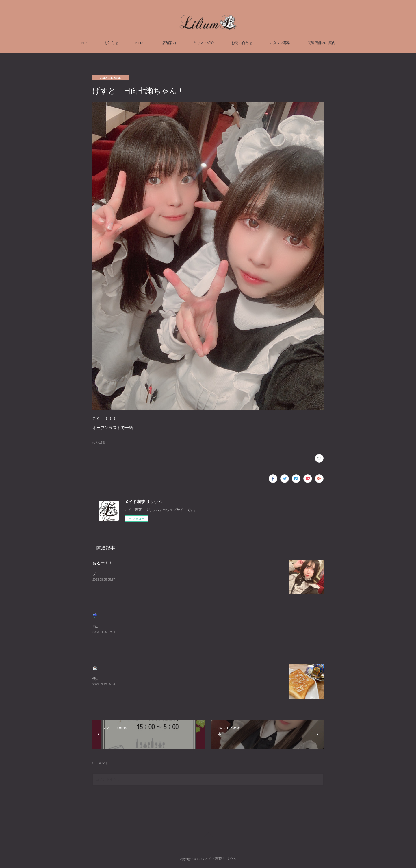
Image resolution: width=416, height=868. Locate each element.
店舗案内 (169, 43)
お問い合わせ (242, 43)
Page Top (208, 836)
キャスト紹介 (204, 43)
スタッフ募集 (280, 43)
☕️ (95, 668)
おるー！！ (103, 563)
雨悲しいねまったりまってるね (117, 626)
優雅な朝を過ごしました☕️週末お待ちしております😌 (135, 679)
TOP (84, 43)
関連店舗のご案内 (322, 43)
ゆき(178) (99, 443)
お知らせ (111, 43)
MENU (140, 43)
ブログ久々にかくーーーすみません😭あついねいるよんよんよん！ (145, 574)
